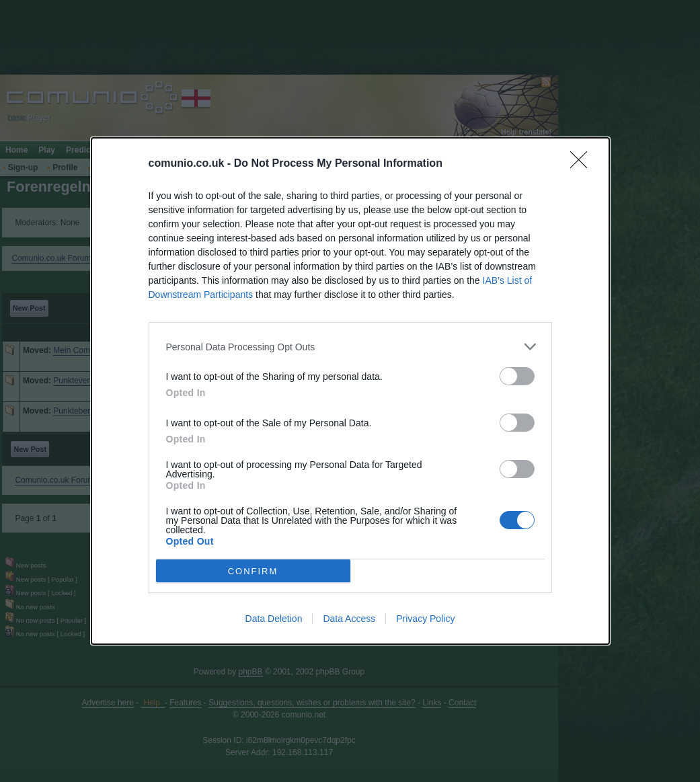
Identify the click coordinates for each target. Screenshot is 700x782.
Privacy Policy (425, 619)
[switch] (517, 376)
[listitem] (350, 347)
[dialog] (350, 391)
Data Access (349, 619)
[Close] (583, 164)
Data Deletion (274, 619)
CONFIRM (253, 571)
